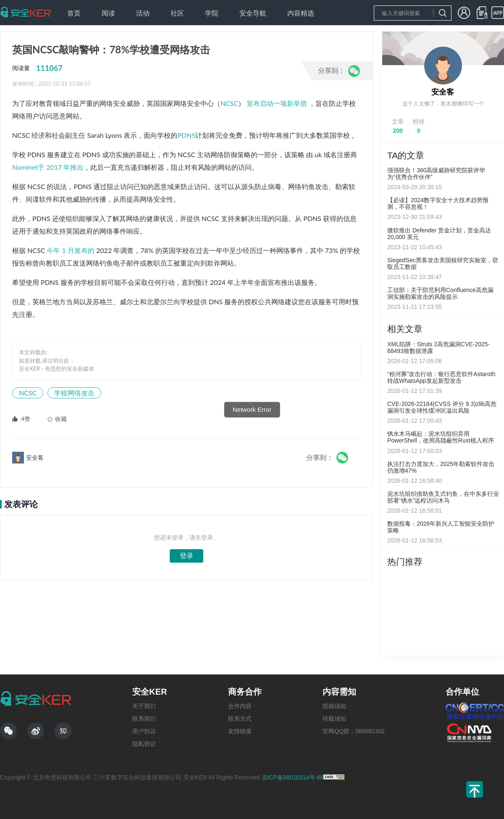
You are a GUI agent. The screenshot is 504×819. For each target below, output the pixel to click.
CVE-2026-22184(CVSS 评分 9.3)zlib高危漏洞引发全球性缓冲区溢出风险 (442, 407)
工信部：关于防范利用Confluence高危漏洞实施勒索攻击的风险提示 (440, 293)
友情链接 (240, 731)
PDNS (186, 135)
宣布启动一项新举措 (277, 103)
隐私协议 (144, 744)
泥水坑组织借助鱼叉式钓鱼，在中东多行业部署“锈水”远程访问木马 (443, 497)
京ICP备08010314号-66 (293, 777)
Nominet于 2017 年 (41, 167)
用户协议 (144, 731)
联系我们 (144, 719)
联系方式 (240, 719)
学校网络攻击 (74, 393)
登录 (186, 556)
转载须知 (334, 719)
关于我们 (144, 706)
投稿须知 (334, 706)
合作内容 (240, 706)
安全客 (443, 92)
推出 (77, 167)
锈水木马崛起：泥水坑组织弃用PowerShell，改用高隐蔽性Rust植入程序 (441, 437)
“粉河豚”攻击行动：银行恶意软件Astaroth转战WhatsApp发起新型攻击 (441, 377)
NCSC (229, 103)
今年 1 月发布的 (70, 250)
